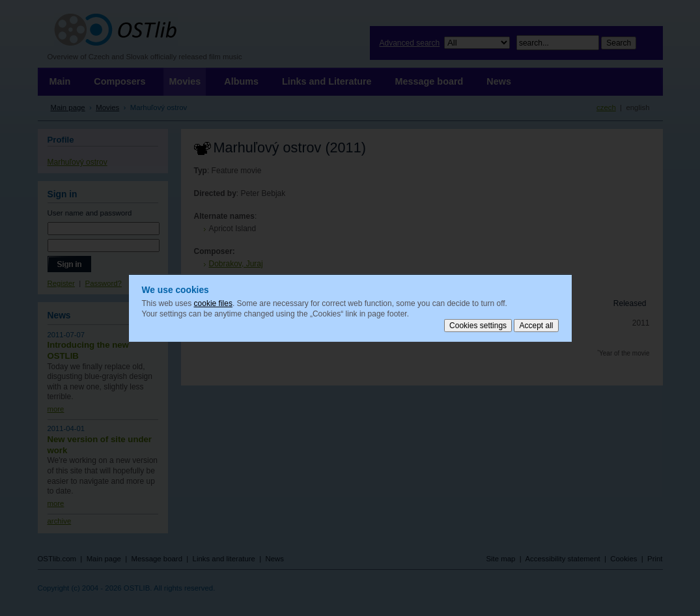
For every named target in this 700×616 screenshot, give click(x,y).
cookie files (213, 303)
